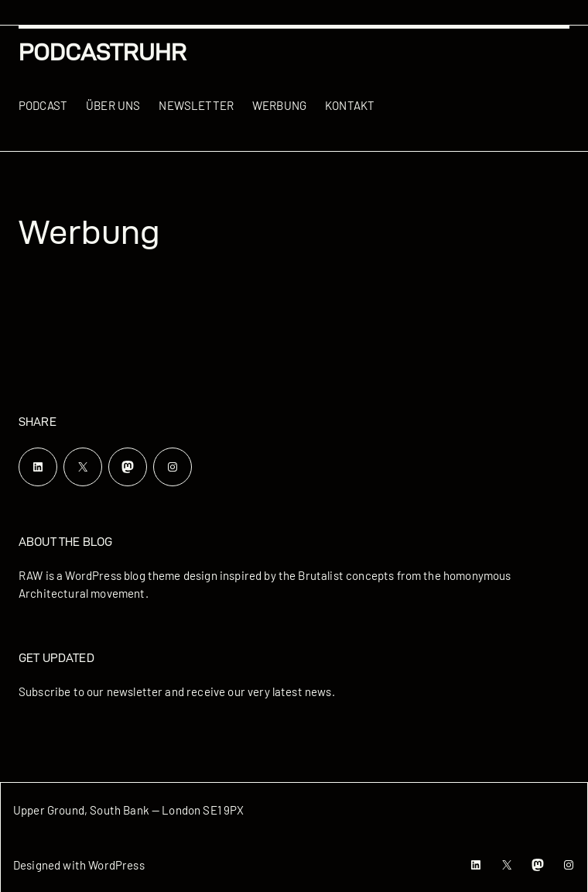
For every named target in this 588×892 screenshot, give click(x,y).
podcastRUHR (103, 52)
